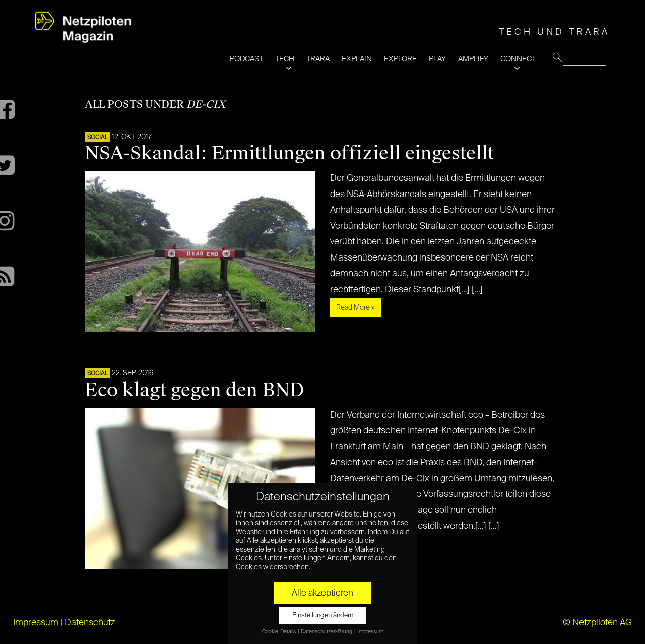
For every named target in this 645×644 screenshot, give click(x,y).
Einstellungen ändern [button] (323, 616)
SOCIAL (98, 138)
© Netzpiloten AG (597, 623)
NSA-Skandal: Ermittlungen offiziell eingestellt (289, 153)
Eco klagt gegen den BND (195, 390)
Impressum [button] (370, 632)
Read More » (356, 308)
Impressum (36, 623)
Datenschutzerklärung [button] (327, 632)
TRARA (318, 59)
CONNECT (518, 59)
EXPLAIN (357, 59)
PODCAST (246, 59)
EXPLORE (400, 59)
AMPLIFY (473, 59)
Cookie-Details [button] (279, 632)
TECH (285, 59)
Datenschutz (90, 623)
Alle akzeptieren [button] (322, 593)
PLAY (437, 59)
